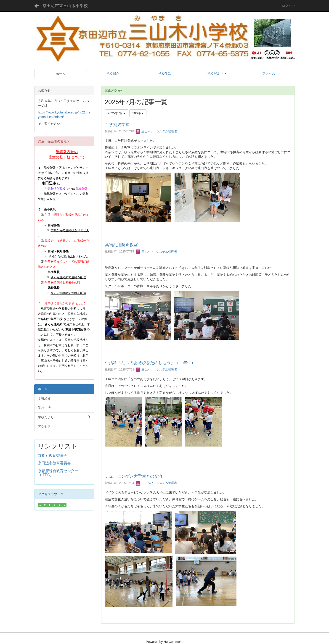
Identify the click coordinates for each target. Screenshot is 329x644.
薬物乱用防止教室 (121, 245)
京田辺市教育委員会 (54, 463)
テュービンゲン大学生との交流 (134, 476)
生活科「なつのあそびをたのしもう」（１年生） (150, 363)
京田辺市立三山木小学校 (65, 6)
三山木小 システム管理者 (157, 131)
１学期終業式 (117, 125)
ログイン (288, 6)
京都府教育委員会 (53, 456)
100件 (138, 113)
